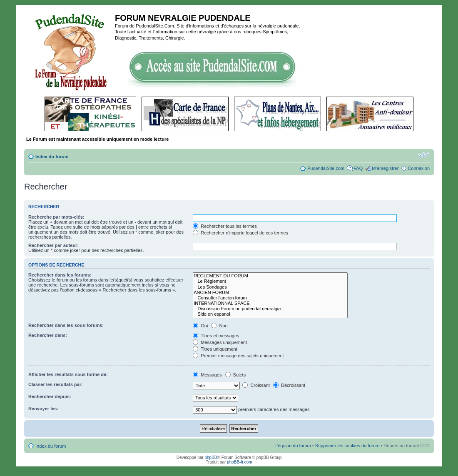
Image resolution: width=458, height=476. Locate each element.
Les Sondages (270, 287)
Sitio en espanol (270, 314)
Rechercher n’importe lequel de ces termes (240, 233)
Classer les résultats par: (56, 384)
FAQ (358, 168)
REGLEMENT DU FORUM (270, 276)
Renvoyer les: (43, 409)
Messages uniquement (220, 342)
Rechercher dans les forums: (60, 275)
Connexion (419, 168)
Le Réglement (270, 281)
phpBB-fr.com (240, 462)
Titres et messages (216, 336)
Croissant (256, 385)
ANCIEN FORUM (270, 293)
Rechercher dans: (48, 335)
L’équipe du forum (292, 446)
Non (219, 326)
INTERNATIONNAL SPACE (270, 303)
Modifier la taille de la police (424, 155)
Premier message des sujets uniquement (238, 356)
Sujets (236, 375)
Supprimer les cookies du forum (347, 446)
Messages (207, 375)
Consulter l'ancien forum (270, 298)
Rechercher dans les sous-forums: (66, 325)
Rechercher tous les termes (225, 226)
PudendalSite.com (326, 168)
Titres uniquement (215, 349)
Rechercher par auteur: (54, 245)
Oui (200, 326)
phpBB (211, 457)
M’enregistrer (385, 168)
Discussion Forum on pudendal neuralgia (270, 309)
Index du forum (52, 157)
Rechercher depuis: (50, 396)
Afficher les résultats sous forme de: (68, 374)
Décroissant (289, 385)
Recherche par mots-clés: (56, 217)
